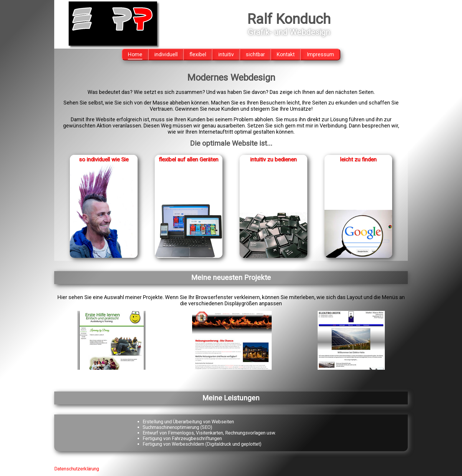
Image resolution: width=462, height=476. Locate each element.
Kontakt (286, 54)
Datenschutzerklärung (77, 469)
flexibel (198, 54)
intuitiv (226, 54)
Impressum (320, 54)
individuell (166, 54)
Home (135, 54)
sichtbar (255, 54)
